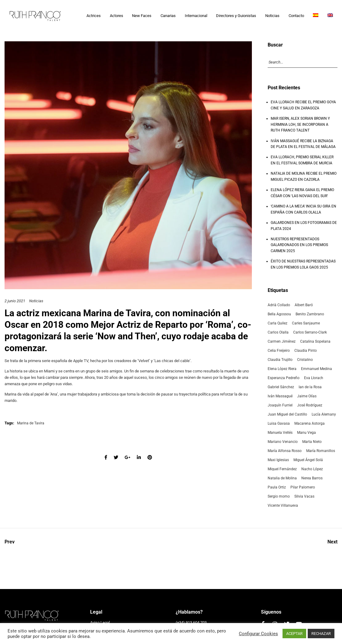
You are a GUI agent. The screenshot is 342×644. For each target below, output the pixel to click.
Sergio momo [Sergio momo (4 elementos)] (279, 496)
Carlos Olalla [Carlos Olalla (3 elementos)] (278, 332)
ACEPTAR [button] (294, 634)
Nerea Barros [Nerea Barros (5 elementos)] (312, 478)
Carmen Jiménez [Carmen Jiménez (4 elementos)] (282, 341)
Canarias (168, 16)
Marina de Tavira (117, 313)
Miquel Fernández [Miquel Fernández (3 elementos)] (282, 469)
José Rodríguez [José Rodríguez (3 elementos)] (310, 405)
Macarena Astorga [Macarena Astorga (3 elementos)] (310, 423)
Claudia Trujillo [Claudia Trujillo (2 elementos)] (280, 360)
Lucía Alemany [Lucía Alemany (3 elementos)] (324, 414)
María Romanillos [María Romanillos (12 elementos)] (321, 451)
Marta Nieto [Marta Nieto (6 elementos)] (312, 442)
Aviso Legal (100, 623)
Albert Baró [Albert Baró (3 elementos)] (304, 305)
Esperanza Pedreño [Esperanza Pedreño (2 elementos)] (284, 378)
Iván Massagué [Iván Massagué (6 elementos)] (280, 396)
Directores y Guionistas (236, 16)
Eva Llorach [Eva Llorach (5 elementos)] (314, 378)
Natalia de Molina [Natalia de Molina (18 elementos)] (282, 478)
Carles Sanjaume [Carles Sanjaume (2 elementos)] (306, 323)
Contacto (296, 16)
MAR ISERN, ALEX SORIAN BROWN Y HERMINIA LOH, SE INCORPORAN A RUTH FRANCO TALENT (300, 124)
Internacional (196, 16)
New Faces (142, 16)
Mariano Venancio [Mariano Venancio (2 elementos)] (283, 442)
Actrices (94, 16)
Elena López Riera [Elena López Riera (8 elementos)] (282, 369)
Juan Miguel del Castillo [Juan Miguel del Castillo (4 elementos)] (287, 414)
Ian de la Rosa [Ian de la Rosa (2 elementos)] (310, 387)
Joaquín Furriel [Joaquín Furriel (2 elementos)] (280, 405)
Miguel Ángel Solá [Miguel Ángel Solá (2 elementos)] (308, 460)
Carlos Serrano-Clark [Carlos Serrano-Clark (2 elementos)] (310, 332)
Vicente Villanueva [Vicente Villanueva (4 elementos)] (283, 505)
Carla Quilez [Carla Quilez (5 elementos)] (278, 323)
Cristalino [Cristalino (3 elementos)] (305, 360)
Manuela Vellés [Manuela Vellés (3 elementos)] (280, 433)
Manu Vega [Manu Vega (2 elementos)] (306, 433)
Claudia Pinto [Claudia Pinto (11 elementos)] (306, 351)
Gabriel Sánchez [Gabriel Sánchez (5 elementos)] (281, 387)
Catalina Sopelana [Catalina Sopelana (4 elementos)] (315, 341)
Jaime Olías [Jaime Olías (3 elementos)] (307, 396)
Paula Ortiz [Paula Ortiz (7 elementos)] (277, 487)
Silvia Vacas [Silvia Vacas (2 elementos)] (304, 496)
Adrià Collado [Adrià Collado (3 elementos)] (279, 305)
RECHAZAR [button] (321, 634)
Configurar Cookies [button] (258, 634)
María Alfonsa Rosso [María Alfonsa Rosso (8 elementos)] (285, 451)
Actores (117, 16)
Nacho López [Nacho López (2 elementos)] (312, 469)
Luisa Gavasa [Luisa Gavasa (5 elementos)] (279, 423)
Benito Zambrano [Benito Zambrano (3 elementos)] (310, 314)
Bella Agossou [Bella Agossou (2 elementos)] (279, 314)
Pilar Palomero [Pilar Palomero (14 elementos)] (303, 487)
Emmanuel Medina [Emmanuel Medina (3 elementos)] (317, 369)
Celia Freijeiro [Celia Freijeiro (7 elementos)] (279, 351)
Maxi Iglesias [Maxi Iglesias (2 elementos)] (278, 460)
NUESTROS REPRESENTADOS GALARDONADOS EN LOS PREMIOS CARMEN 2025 (299, 245)
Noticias (272, 16)
